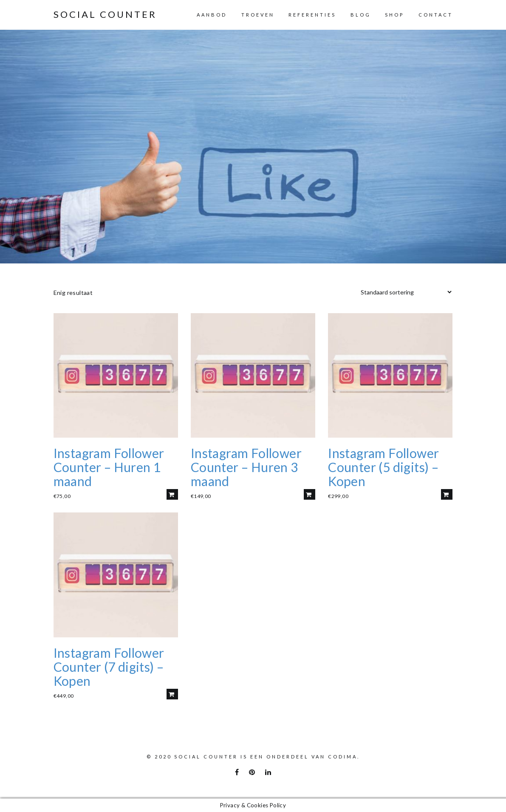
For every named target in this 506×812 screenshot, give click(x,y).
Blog (361, 15)
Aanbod (212, 15)
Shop (394, 15)
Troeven (258, 15)
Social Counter (105, 14)
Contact (436, 15)
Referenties (312, 15)
